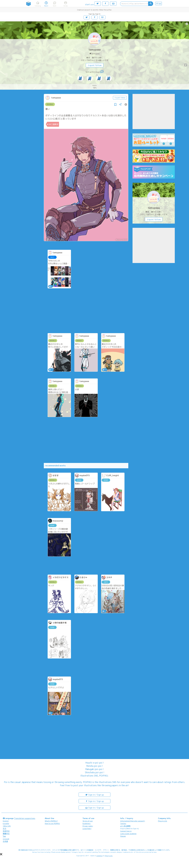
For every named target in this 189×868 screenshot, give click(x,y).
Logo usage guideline (128, 834)
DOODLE (50, 104)
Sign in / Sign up (94, 795)
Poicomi (123, 836)
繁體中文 (6, 834)
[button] (1, 854)
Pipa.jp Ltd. (163, 821)
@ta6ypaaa (95, 54)
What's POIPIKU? (51, 821)
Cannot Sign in (126, 831)
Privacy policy (88, 826)
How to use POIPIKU (52, 823)
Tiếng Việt (7, 826)
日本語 (5, 841)
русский (6, 839)
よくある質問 (125, 826)
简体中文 (6, 831)
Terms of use (88, 821)
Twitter (123, 823)
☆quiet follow (95, 65)
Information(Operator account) (133, 821)
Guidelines (87, 823)
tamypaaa (95, 50)
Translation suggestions (25, 818)
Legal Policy (87, 829)
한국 (5, 829)
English (6, 821)
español (6, 823)
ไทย (4, 836)
